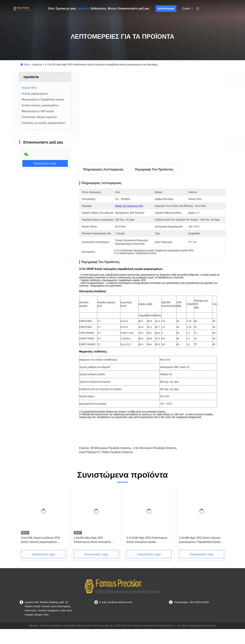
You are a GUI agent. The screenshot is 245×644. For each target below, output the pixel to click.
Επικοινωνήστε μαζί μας (134, 9)
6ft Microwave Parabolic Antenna (110, 448)
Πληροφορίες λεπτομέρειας (103, 169)
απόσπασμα (166, 9)
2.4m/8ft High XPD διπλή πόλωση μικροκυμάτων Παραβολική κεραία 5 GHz (201, 540)
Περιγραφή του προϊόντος (154, 169)
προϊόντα (84, 9)
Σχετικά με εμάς (66, 9)
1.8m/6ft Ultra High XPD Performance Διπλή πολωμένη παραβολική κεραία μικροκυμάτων (94, 540)
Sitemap (33, 626)
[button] (27, 519)
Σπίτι (51, 9)
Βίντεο (112, 9)
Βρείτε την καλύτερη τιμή (176, 145)
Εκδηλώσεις (99, 9)
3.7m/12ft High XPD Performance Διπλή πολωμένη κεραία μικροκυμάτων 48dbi (147, 540)
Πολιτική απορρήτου (51, 626)
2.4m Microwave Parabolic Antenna (155, 448)
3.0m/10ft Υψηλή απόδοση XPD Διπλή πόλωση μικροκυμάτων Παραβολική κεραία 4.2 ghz (41, 540)
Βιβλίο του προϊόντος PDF (129, 206)
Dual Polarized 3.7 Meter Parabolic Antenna (106, 452)
